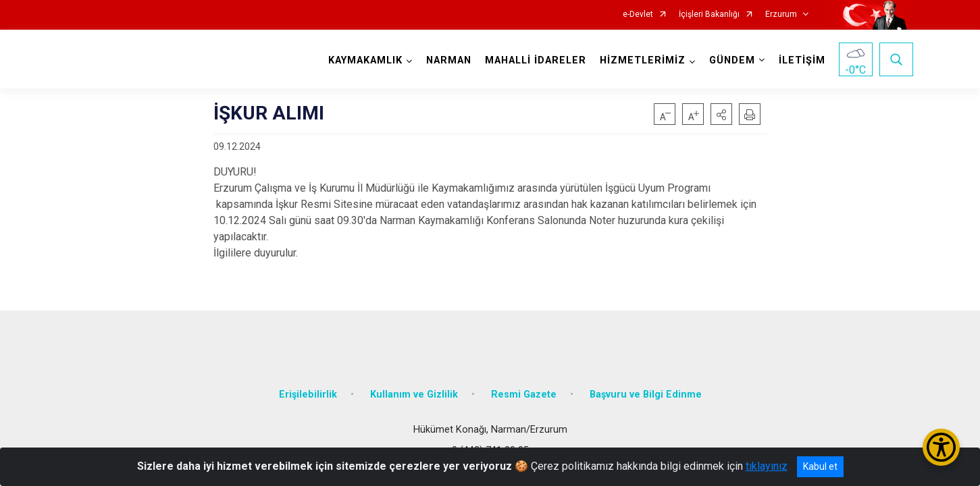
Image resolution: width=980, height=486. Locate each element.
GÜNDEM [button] (729, 60)
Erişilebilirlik (308, 386)
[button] (721, 114)
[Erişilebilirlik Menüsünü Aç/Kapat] (941, 447)
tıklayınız (767, 466)
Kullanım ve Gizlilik (414, 386)
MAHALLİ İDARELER (533, 60)
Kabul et (820, 466)
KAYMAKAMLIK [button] (363, 60)
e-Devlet (638, 15)
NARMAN (446, 60)
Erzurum (781, 15)
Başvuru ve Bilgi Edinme (646, 386)
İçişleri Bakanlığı (709, 15)
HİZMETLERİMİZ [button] (640, 60)
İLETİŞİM (799, 60)
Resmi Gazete (524, 386)
